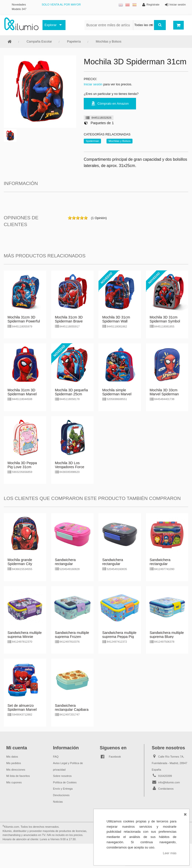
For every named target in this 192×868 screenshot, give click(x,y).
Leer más (170, 853)
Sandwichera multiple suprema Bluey (167, 635)
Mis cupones (14, 782)
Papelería (74, 41)
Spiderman (92, 141)
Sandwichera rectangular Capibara (72, 708)
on (70, 218)
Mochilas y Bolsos (108, 41)
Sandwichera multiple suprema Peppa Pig (119, 635)
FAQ (56, 757)
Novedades (19, 5)
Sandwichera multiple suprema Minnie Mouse (25, 637)
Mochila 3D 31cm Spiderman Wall (116, 319)
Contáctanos (166, 789)
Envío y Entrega (63, 789)
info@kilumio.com (169, 782)
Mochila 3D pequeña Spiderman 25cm (71, 392)
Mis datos (12, 757)
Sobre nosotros (62, 776)
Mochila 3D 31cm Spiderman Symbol (165, 319)
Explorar (50, 25)
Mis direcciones (16, 770)
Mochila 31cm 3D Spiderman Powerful (24, 319)
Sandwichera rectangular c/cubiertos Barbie (69, 564)
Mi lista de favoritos (18, 776)
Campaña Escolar (39, 41)
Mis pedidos (14, 763)
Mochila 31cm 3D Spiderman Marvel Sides (22, 394)
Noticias (58, 802)
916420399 (165, 776)
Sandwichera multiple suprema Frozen (72, 635)
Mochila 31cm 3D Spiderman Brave (69, 319)
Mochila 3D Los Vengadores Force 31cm (70, 467)
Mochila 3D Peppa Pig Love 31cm (22, 465)
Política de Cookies (65, 782)
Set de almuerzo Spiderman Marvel (22, 708)
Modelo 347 (19, 9)
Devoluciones (61, 795)
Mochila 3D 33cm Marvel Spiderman (164, 392)
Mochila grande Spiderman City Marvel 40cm (20, 564)
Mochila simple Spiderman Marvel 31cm (117, 394)
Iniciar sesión (93, 84)
